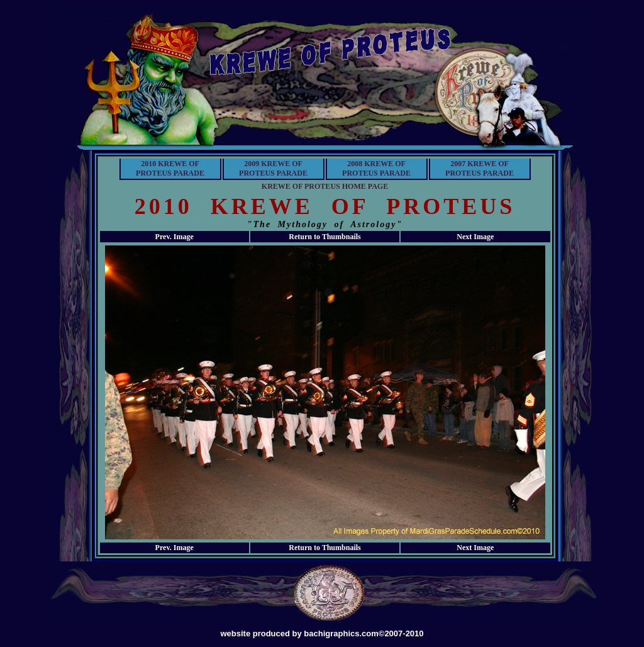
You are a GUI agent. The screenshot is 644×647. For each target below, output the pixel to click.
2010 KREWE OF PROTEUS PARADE (170, 168)
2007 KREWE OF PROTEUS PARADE (480, 168)
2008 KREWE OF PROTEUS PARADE (376, 168)
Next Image (475, 237)
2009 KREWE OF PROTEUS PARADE (273, 168)
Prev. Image (175, 237)
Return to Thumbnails (325, 237)
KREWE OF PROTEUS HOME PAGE (325, 186)
